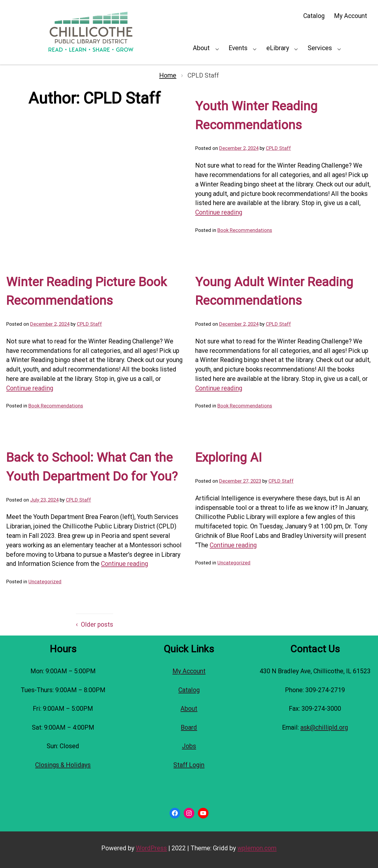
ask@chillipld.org (324, 727)
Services (320, 48)
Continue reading (219, 212)
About (201, 48)
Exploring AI (229, 457)
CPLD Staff (278, 148)
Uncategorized (45, 582)
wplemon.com (257, 848)
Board (189, 727)
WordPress (151, 848)
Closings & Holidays (63, 765)
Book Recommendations (245, 230)
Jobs (189, 746)
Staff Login (189, 765)
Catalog (314, 16)
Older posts (97, 624)
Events (238, 48)
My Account (351, 16)
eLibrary (278, 48)
